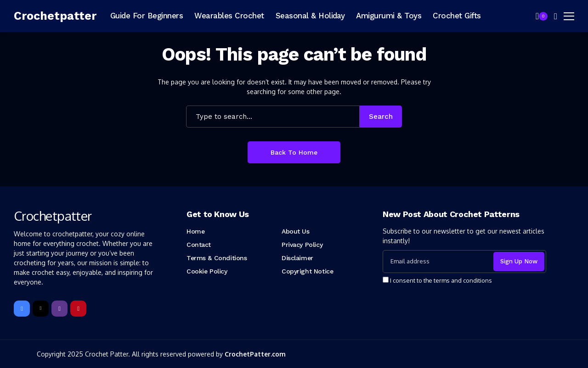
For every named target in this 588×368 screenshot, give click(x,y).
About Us (296, 231)
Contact (199, 245)
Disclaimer (297, 258)
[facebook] (22, 309)
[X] (41, 309)
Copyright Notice (307, 271)
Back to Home (294, 152)
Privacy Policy (302, 245)
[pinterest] (78, 309)
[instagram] (59, 309)
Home (195, 231)
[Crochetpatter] (55, 16)
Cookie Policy (207, 271)
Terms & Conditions (217, 258)
